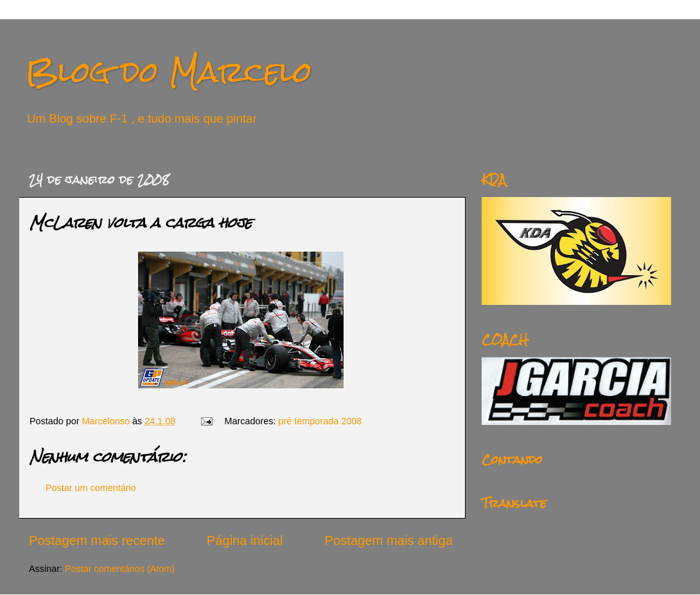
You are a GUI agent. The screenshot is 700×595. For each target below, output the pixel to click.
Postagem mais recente (97, 540)
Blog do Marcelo (169, 72)
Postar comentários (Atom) (120, 569)
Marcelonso (107, 421)
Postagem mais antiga (389, 540)
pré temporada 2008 (320, 421)
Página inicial (245, 540)
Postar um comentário (91, 488)
